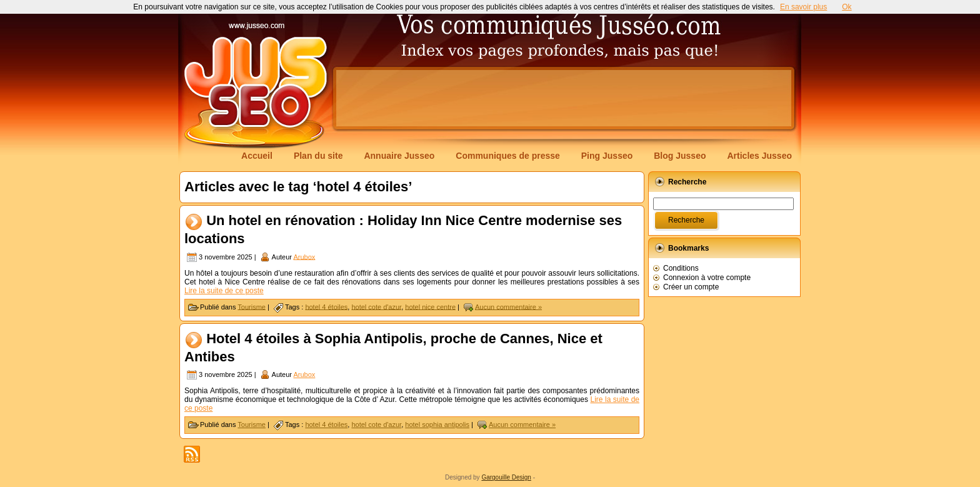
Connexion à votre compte (707, 278)
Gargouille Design (506, 477)
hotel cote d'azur (376, 306)
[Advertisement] (564, 98)
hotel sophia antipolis (437, 424)
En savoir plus (803, 7)
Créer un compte (691, 287)
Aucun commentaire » (508, 306)
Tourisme (252, 306)
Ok (847, 7)
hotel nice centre (430, 306)
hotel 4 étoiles (326, 306)
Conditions (681, 268)
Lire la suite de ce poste (224, 291)
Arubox (304, 256)
